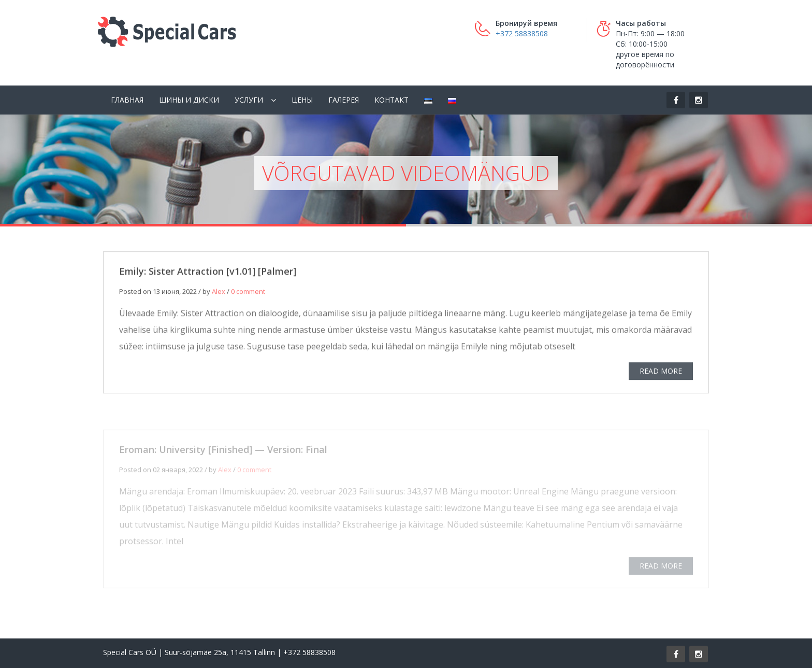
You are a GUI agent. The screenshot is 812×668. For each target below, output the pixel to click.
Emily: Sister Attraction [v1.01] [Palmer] (208, 273)
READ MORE (661, 373)
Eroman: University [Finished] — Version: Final (223, 452)
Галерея (344, 100)
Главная (127, 100)
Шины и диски (189, 100)
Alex (219, 293)
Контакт (392, 100)
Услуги (249, 100)
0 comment (248, 293)
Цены (302, 100)
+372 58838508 (522, 33)
